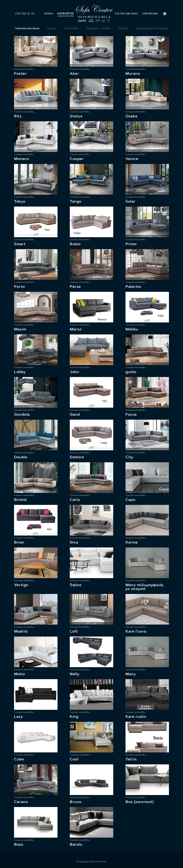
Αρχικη (49, 14)
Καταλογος (66, 13)
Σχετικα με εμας (126, 14)
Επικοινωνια (150, 14)
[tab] (27, 29)
